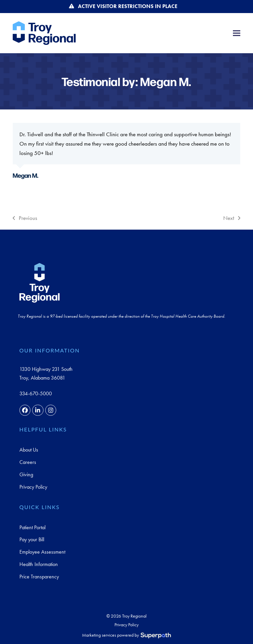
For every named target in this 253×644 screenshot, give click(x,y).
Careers (28, 462)
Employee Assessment (42, 552)
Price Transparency (39, 577)
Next (232, 219)
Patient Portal (32, 527)
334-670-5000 (36, 393)
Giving (26, 474)
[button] (237, 33)
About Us (29, 450)
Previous (25, 219)
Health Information (39, 564)
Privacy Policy (33, 487)
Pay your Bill (32, 539)
